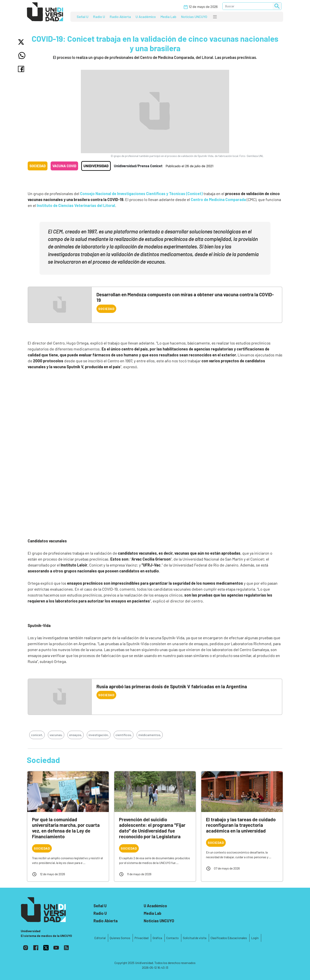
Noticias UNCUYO (194, 17)
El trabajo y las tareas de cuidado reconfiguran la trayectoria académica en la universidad (241, 825)
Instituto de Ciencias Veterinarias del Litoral (76, 205)
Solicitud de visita (195, 938)
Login (255, 938)
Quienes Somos (120, 938)
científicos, (124, 735)
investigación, (99, 735)
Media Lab (168, 17)
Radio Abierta (120, 17)
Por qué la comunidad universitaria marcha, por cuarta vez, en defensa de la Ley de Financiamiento (66, 828)
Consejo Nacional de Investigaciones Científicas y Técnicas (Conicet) (141, 194)
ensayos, (76, 735)
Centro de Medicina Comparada (218, 199)
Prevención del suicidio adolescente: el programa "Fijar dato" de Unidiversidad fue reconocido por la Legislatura (152, 828)
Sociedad (38, 166)
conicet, (37, 735)
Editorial (100, 938)
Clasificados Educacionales (229, 938)
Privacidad (141, 938)
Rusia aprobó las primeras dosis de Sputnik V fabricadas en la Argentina (172, 686)
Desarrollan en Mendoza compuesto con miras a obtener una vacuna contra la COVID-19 (185, 297)
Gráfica (157, 938)
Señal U (83, 17)
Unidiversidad (96, 166)
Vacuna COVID (64, 166)
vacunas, (56, 735)
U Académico (146, 17)
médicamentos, (150, 735)
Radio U (99, 17)
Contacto (172, 938)
